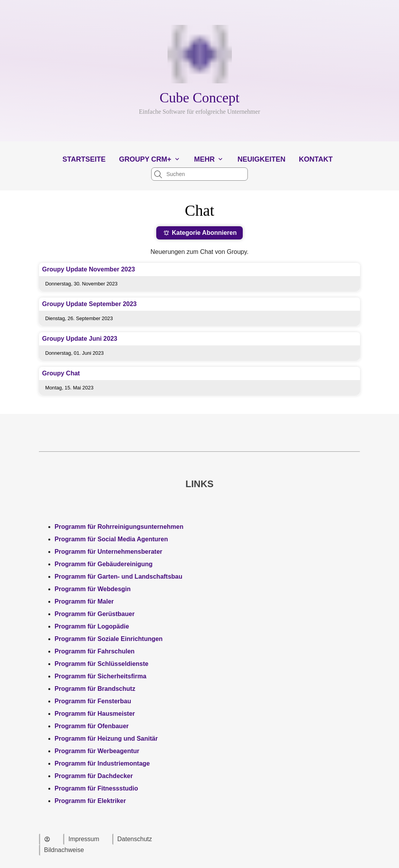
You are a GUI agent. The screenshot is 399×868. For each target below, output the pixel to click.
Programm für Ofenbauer (92, 726)
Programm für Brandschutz (95, 689)
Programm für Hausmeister (95, 714)
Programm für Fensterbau (93, 701)
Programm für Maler (84, 601)
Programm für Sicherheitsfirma (101, 676)
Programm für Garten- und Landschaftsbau (118, 577)
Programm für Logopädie (92, 626)
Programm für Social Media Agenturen (111, 539)
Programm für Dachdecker (94, 776)
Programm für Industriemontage (102, 763)
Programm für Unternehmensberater (109, 552)
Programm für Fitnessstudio (96, 788)
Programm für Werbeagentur (97, 751)
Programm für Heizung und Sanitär (106, 739)
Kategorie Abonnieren (200, 233)
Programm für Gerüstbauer (94, 614)
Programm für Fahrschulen (94, 651)
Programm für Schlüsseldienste (102, 664)
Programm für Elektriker (90, 801)
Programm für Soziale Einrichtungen (109, 639)
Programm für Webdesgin (93, 589)
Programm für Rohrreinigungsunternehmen (119, 527)
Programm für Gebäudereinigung (104, 564)
